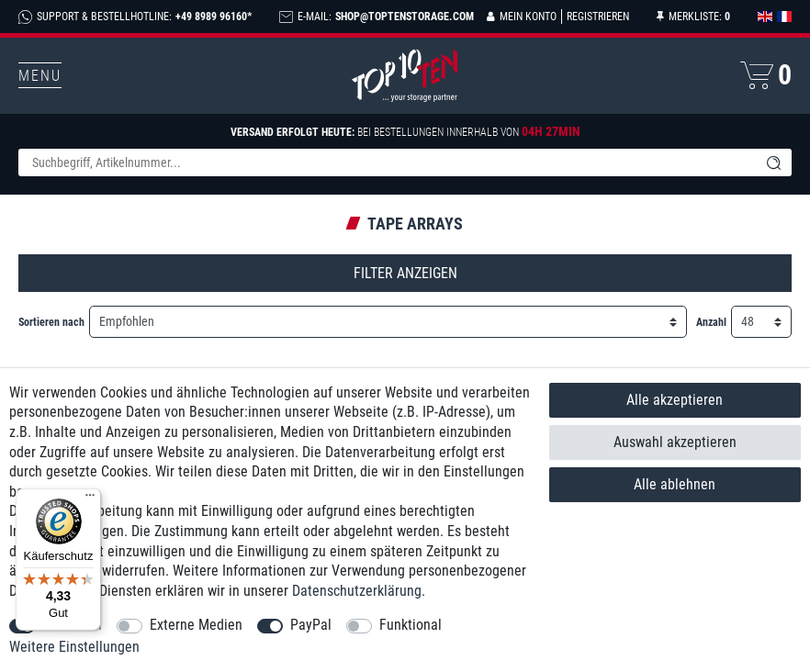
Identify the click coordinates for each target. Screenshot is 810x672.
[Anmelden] (522, 17)
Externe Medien (196, 625)
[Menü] (90, 499)
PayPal (311, 625)
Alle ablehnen (675, 484)
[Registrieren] (595, 17)
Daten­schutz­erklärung (357, 591)
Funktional (411, 625)
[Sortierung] (388, 322)
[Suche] (773, 162)
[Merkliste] (693, 17)
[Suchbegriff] (387, 162)
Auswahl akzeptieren (675, 442)
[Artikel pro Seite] (761, 322)
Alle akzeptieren (675, 400)
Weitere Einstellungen (74, 647)
